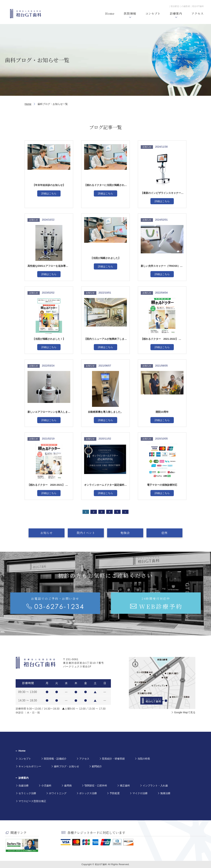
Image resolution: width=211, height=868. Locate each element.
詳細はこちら (49, 193)
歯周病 (68, 786)
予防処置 (115, 793)
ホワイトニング (58, 793)
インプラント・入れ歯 (155, 786)
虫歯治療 (24, 786)
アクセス (84, 759)
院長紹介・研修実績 (113, 759)
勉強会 (123, 533)
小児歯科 (46, 786)
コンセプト (25, 759)
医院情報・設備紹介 (55, 759)
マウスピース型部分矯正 (32, 801)
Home (28, 104)
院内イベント (88, 533)
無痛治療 (165, 793)
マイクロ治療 (140, 793)
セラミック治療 (27, 793)
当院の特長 (144, 759)
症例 (159, 533)
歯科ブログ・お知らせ (66, 766)
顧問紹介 (97, 766)
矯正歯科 (125, 786)
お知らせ (52, 533)
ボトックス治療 (88, 793)
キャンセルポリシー (30, 766)
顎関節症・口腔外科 (96, 786)
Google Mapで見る (185, 712)
